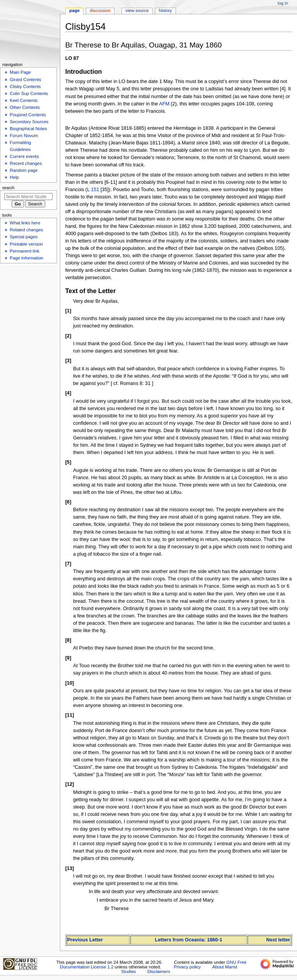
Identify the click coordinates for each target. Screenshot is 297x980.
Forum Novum (24, 136)
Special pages (24, 237)
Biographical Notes (28, 129)
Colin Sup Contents (29, 93)
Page (74, 10)
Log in (283, 3)
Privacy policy (187, 967)
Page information (26, 258)
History (166, 10)
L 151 (93, 190)
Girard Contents (25, 80)
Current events (24, 156)
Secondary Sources (29, 122)
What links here (25, 223)
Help (14, 177)
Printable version (26, 244)
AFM (164, 104)
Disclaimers (159, 972)
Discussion (100, 10)
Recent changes (26, 163)
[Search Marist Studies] (28, 197)
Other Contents (25, 107)
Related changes (26, 230)
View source (137, 10)
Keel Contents (24, 100)
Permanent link (24, 251)
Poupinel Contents (28, 115)
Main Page (20, 72)
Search (9, 188)
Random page (24, 170)
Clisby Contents (25, 86)
